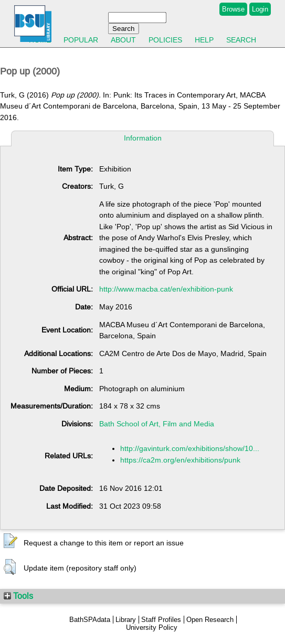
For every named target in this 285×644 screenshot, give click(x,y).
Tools (18, 596)
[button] (10, 541)
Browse (233, 9)
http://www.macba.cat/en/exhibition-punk (166, 289)
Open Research (210, 620)
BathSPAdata (90, 620)
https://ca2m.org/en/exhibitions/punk (180, 460)
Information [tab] (143, 138)
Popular (81, 40)
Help (204, 40)
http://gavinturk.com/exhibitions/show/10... (190, 448)
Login (260, 9)
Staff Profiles (161, 620)
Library (126, 620)
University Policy (152, 627)
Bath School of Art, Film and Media (157, 424)
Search (241, 40)
